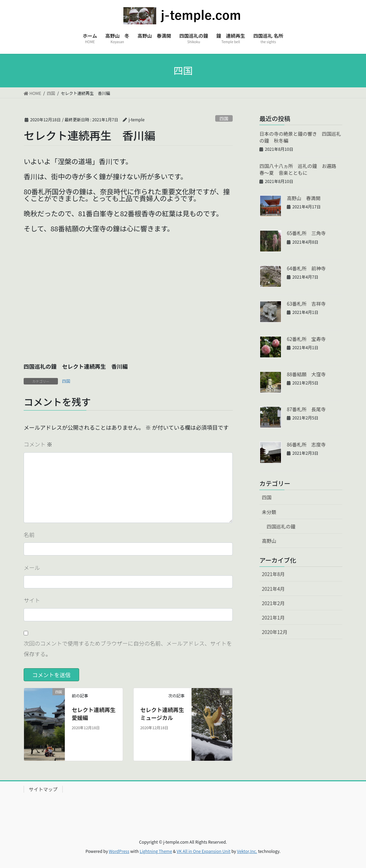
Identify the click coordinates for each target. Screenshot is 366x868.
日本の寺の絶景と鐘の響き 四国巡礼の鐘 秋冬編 (300, 137)
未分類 (269, 512)
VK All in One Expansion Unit (204, 851)
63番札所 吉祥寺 (306, 304)
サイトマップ (43, 789)
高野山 (269, 541)
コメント (38, 444)
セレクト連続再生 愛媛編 (96, 713)
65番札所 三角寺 (306, 233)
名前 (29, 535)
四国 (224, 118)
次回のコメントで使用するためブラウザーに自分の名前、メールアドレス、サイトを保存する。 (128, 648)
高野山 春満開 (304, 198)
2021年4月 (273, 589)
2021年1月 (273, 618)
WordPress (119, 851)
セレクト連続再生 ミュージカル (165, 713)
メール (32, 567)
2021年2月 (273, 603)
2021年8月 (273, 574)
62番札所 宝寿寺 (306, 339)
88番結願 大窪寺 (306, 374)
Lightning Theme (156, 851)
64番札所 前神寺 (306, 268)
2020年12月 (275, 632)
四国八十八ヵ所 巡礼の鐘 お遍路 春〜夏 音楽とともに (300, 169)
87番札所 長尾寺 (306, 409)
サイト (32, 600)
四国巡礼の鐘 (281, 526)
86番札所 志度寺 (306, 444)
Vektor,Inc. (247, 851)
